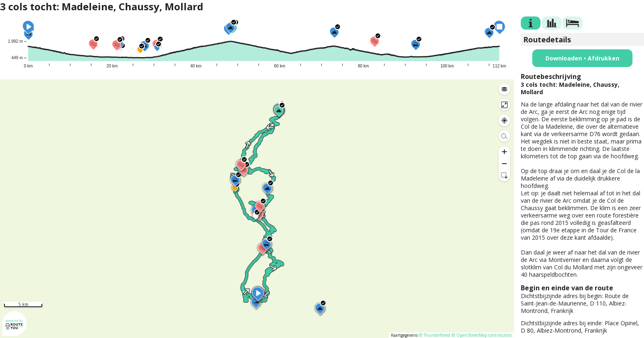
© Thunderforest (435, 335)
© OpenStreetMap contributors (482, 335)
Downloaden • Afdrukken (582, 58)
